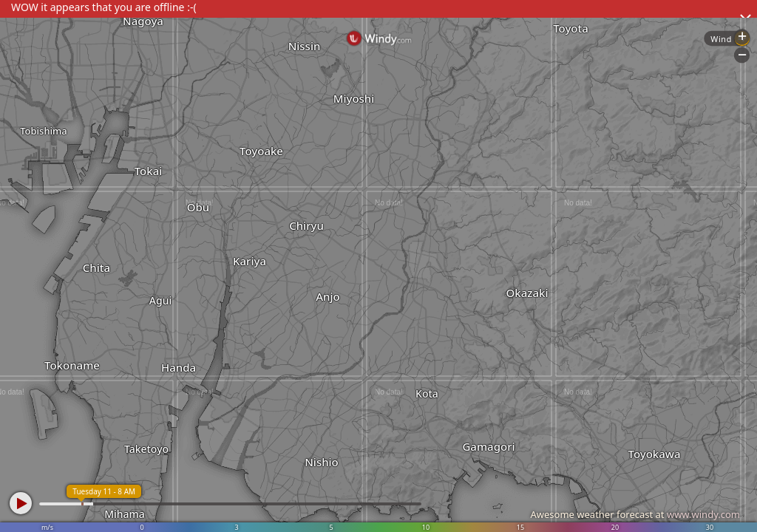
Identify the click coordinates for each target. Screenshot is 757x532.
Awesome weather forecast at (635, 514)
